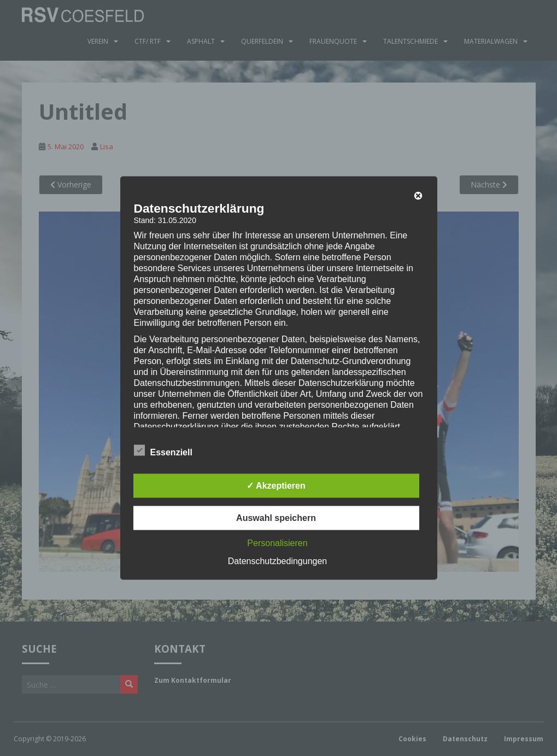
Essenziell (163, 451)
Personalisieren (277, 543)
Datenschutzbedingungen (277, 561)
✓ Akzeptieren (276, 486)
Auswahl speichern (276, 518)
